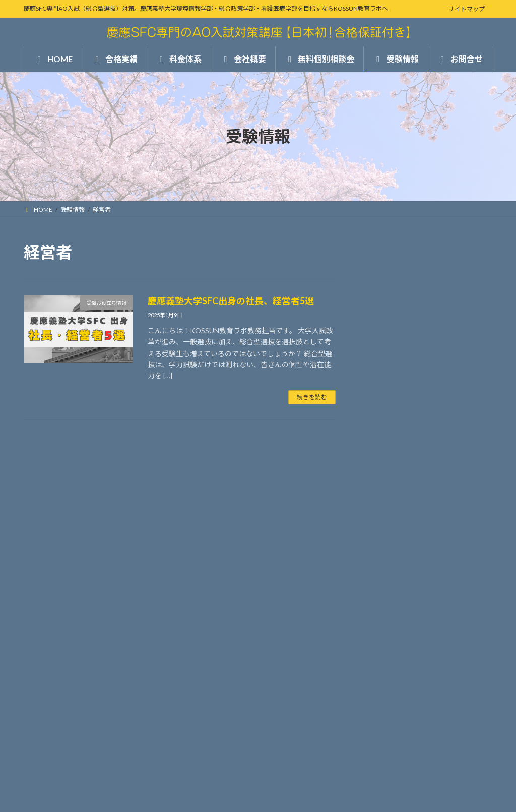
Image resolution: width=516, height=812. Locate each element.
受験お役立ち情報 (397, 642)
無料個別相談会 (390, 548)
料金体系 (378, 498)
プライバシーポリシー (63, 767)
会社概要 (378, 523)
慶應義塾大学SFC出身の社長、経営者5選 (232, 301)
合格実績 (378, 472)
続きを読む (312, 397)
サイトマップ (467, 9)
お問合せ (378, 574)
